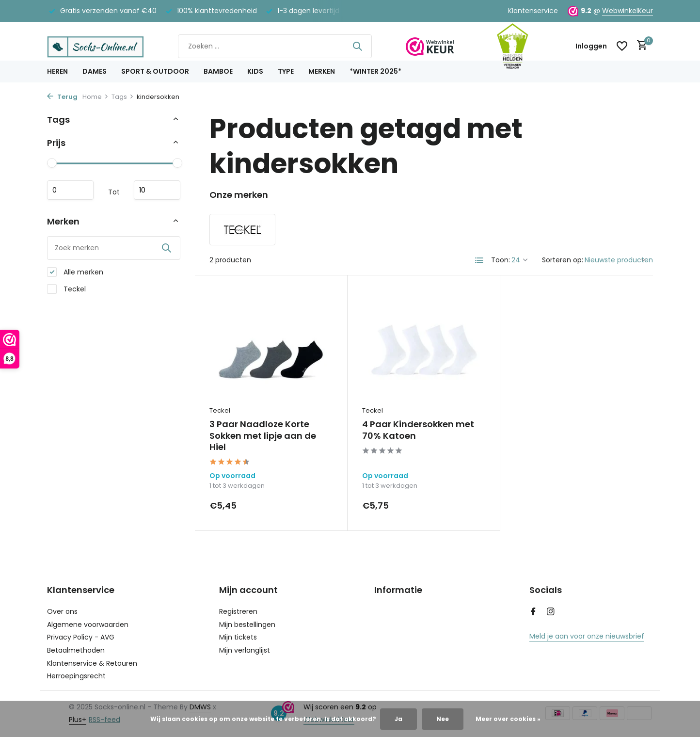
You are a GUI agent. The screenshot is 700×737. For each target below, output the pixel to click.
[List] (479, 260)
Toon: (501, 260)
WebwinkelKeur (628, 11)
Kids (255, 71)
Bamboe (218, 71)
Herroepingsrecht (76, 676)
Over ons (62, 611)
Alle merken (75, 272)
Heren (57, 71)
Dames (95, 71)
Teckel (66, 289)
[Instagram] (551, 612)
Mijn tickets (238, 637)
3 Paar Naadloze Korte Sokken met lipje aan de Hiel (263, 435)
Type (286, 71)
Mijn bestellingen (247, 625)
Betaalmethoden (76, 650)
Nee (443, 719)
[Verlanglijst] (622, 46)
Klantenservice (533, 11)
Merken (322, 71)
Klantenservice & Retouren (92, 663)
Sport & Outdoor (155, 71)
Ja (398, 719)
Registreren (238, 611)
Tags (123, 97)
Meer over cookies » (508, 719)
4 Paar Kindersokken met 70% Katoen (418, 430)
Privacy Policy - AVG (81, 637)
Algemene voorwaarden (88, 625)
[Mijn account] (591, 46)
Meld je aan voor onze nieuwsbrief (587, 636)
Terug (62, 97)
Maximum (157, 190)
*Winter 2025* (375, 71)
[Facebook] (533, 612)
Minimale (70, 190)
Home (95, 97)
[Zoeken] (275, 46)
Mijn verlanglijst (245, 650)
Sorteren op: (563, 260)
